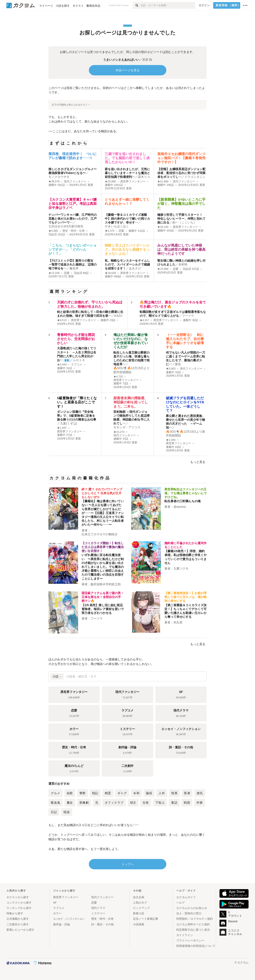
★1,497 (62, 428)
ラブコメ (77, 365)
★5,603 (171, 369)
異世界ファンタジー (133, 182)
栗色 (178, 364)
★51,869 (163, 182)
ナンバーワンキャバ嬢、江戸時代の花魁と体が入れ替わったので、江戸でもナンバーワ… (73, 219)
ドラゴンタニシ (195, 177)
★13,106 (54, 273)
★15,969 (163, 269)
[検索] (137, 5)
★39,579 (54, 182)
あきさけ (135, 268)
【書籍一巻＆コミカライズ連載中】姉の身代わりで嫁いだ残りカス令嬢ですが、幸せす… (127, 219)
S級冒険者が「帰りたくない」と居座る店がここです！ (77, 402)
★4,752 (118, 377)
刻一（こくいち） (184, 222)
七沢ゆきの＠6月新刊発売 (66, 226)
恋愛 (121, 231)
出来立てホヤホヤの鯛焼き (100, 534)
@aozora (180, 507)
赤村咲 (183, 264)
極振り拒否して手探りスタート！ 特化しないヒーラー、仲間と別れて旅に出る (181, 219)
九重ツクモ (181, 568)
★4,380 (53, 231)
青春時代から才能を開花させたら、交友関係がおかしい (76, 339)
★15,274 (119, 432)
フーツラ (188, 316)
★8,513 (62, 320)
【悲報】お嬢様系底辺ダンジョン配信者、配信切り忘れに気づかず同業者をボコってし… (181, 173)
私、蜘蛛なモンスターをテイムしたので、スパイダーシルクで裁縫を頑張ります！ (127, 264)
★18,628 (110, 273)
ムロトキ (79, 360)
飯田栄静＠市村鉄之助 (106, 584)
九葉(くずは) (69, 423)
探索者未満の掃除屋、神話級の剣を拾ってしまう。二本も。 (131, 402)
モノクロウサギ (59, 177)
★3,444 (62, 365)
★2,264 (171, 440)
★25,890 (110, 182)
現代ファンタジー (75, 182)
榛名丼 (74, 268)
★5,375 (110, 231)
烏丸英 (178, 622)
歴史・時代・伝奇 (74, 231)
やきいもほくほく (117, 226)
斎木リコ (144, 177)
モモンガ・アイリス (127, 427)
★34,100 (163, 227)
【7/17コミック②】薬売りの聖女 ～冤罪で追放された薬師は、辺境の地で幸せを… (73, 264)
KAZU (118, 316)
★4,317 (144, 320)
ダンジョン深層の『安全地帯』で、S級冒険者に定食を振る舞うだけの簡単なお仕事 (77, 416)
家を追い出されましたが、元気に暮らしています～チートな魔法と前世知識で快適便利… (127, 173)
